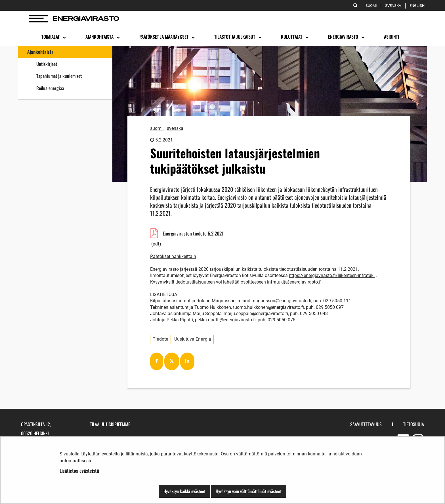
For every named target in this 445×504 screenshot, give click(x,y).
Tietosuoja (414, 424)
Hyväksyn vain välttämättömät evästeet (249, 491)
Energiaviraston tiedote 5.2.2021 (199, 234)
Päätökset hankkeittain (173, 256)
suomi (157, 128)
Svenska (394, 6)
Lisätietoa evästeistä (79, 471)
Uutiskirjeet (47, 64)
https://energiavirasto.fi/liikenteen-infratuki (332, 275)
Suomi (372, 6)
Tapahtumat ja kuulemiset (59, 76)
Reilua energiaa (71, 88)
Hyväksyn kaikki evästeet (184, 491)
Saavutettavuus (366, 424)
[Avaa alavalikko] (64, 37)
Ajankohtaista (40, 52)
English (418, 6)
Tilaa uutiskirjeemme (110, 424)
